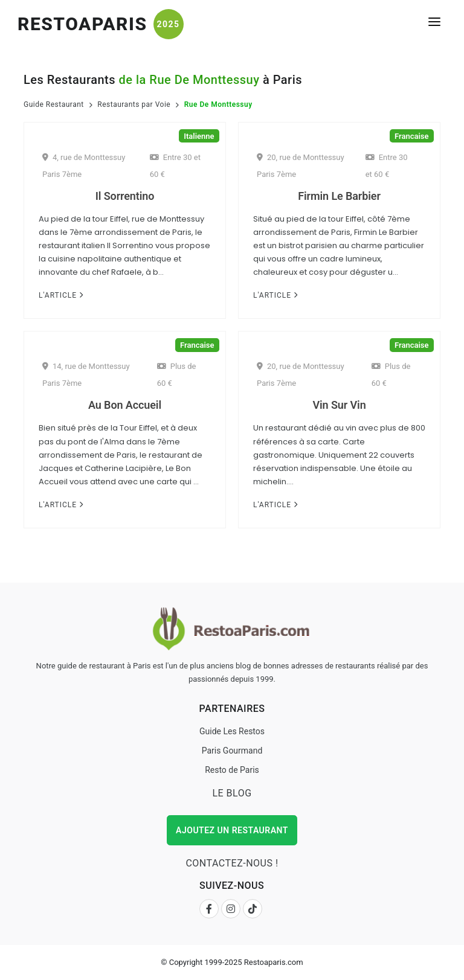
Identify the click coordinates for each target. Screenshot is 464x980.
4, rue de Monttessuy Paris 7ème (84, 166)
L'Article (61, 295)
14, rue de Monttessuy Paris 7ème (86, 375)
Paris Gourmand (232, 751)
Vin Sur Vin (339, 405)
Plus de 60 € (177, 375)
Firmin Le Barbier (339, 196)
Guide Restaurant (54, 104)
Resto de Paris (232, 770)
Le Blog (232, 793)
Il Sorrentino (125, 196)
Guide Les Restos (232, 731)
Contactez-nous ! (232, 863)
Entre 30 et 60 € (175, 166)
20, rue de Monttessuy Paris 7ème (301, 166)
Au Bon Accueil (125, 405)
